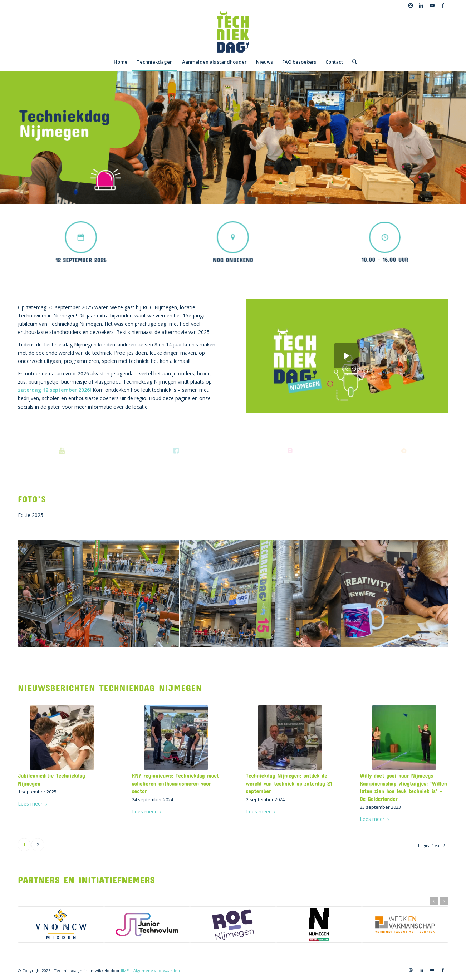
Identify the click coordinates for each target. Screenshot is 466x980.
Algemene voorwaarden (157, 971)
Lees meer (34, 804)
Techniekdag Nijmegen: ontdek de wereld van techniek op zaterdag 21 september (289, 783)
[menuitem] (121, 62)
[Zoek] (352, 62)
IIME (125, 971)
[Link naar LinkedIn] (421, 5)
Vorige (434, 901)
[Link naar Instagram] (410, 5)
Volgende (444, 901)
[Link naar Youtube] (432, 5)
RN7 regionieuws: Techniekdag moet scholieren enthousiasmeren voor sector (176, 783)
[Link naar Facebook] (443, 5)
